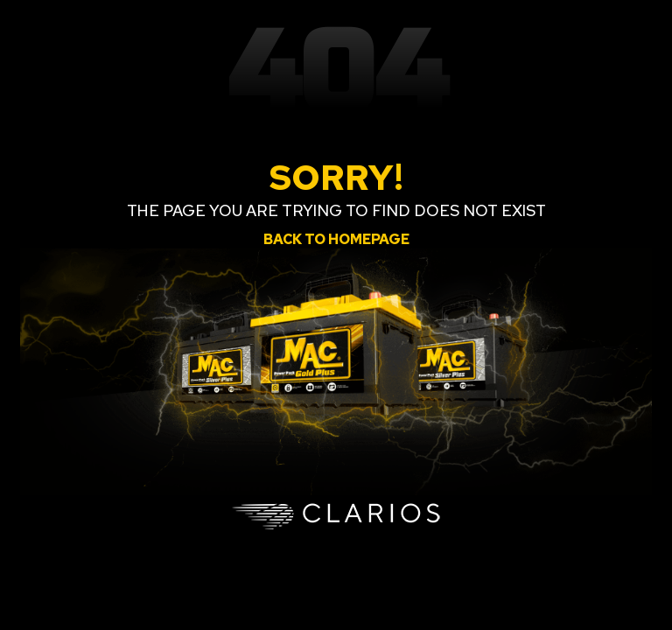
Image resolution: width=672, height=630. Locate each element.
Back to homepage (336, 239)
